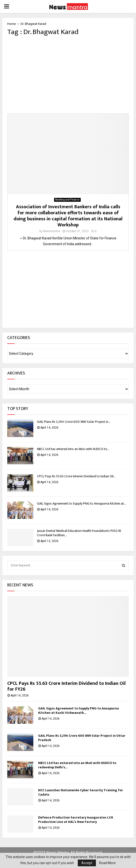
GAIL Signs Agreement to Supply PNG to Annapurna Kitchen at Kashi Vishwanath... (79, 711)
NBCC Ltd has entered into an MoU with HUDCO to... (73, 449)
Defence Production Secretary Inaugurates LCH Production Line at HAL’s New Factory (76, 820)
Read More (107, 863)
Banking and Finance (67, 200)
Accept (87, 863)
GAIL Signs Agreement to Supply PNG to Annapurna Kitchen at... (82, 503)
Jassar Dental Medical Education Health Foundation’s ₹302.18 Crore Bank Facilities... (79, 533)
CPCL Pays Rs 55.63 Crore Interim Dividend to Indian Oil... (76, 476)
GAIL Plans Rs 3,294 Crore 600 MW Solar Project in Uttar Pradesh (82, 738)
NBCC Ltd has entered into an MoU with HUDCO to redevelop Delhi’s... (77, 765)
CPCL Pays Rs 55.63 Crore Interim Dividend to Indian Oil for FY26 (66, 686)
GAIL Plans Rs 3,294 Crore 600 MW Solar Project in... (74, 422)
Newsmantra (52, 231)
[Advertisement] (68, 75)
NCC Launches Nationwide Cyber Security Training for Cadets (81, 792)
